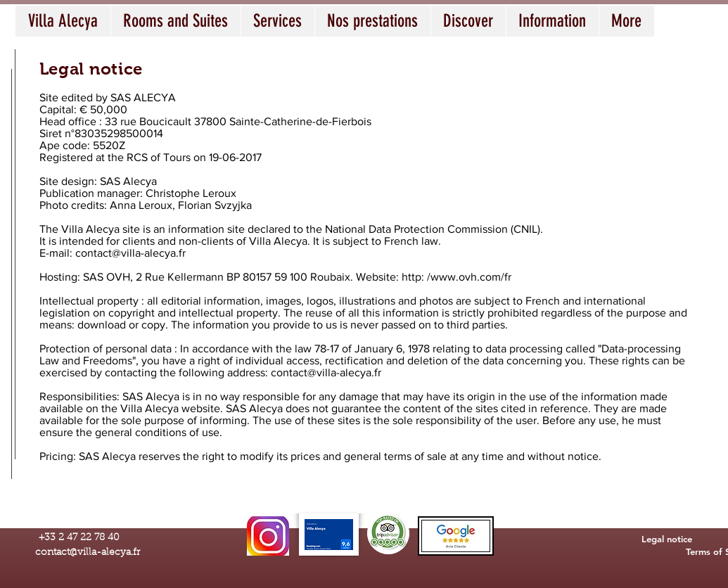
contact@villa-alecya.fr (130, 253)
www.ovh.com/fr (471, 277)
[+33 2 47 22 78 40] (79, 538)
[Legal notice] (667, 539)
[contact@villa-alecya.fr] (88, 554)
